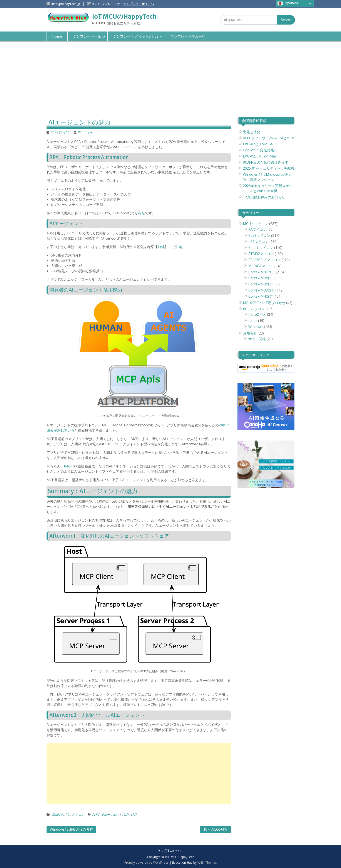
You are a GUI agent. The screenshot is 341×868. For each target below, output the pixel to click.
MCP (134, 814)
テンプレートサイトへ (139, 4)
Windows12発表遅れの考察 (71, 829)
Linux (253, 321)
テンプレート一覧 (87, 36)
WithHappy (86, 132)
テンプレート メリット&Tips (136, 36)
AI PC (96, 814)
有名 (142, 213)
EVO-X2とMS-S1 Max (260, 156)
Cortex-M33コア (262, 290)
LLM (127, 814)
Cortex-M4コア (261, 296)
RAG (67, 466)
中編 (179, 247)
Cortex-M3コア (261, 284)
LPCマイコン (258, 242)
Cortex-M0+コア (262, 272)
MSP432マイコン (262, 266)
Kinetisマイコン (261, 248)
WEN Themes (207, 862)
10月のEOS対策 (216, 829)
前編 (161, 247)
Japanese (288, 3)
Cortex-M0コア (261, 278)
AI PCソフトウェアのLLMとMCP (268, 138)
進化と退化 (252, 132)
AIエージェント (112, 814)
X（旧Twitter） (170, 851)
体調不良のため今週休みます (266, 162)
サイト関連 (257, 339)
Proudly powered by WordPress (146, 862)
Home (57, 36)
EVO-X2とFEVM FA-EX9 (261, 144)
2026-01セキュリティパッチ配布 (269, 168)
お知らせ (250, 333)
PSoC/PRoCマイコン (265, 260)
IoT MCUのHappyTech (124, 17)
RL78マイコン (259, 235)
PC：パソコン (75, 814)
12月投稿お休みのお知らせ (264, 197)
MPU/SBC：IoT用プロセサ (264, 303)
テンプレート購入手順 (188, 36)
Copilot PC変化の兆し (260, 150)
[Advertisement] (170, 83)
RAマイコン (257, 229)
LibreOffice (257, 315)
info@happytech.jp (66, 4)
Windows (58, 814)
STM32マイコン (261, 254)
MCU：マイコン (256, 224)
